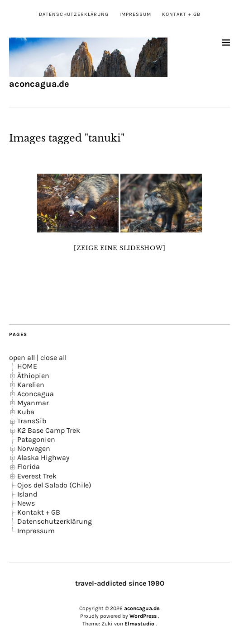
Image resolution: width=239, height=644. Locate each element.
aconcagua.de (39, 84)
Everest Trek (37, 476)
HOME (27, 366)
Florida (29, 466)
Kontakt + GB (181, 14)
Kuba (26, 412)
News (26, 503)
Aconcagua (36, 394)
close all (53, 358)
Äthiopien (33, 376)
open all (22, 358)
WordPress (143, 616)
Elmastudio (139, 624)
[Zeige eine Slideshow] (120, 248)
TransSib (32, 421)
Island (27, 494)
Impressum (135, 14)
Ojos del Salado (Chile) (54, 485)
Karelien (31, 385)
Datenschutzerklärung (74, 14)
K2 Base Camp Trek (49, 430)
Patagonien (36, 439)
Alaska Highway (43, 457)
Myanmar (33, 403)
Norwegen (34, 448)
